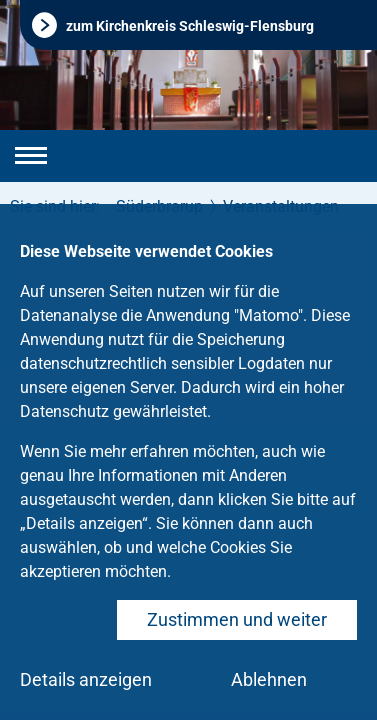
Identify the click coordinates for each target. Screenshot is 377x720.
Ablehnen (269, 679)
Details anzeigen (86, 679)
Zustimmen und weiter (237, 619)
